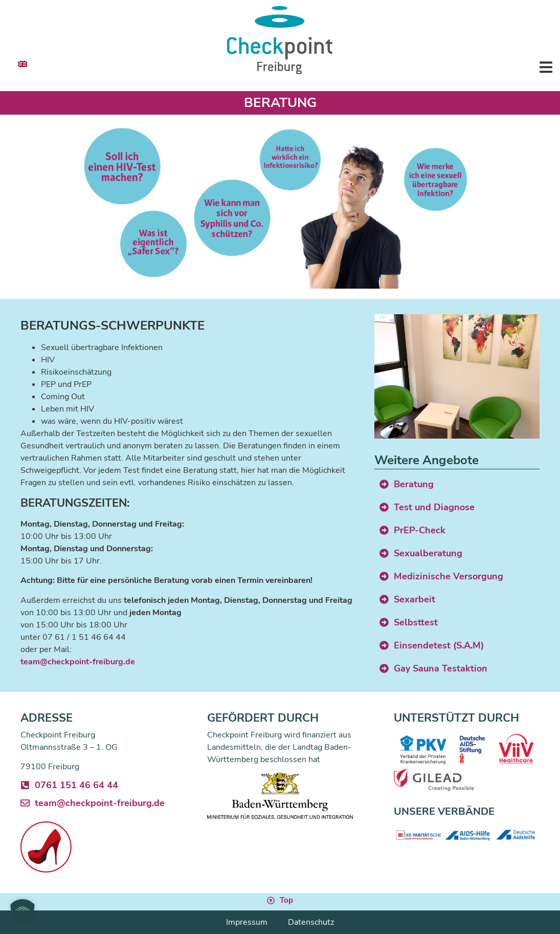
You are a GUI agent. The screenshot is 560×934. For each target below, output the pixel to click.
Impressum (247, 922)
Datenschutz (311, 922)
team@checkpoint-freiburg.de (78, 662)
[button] (546, 67)
